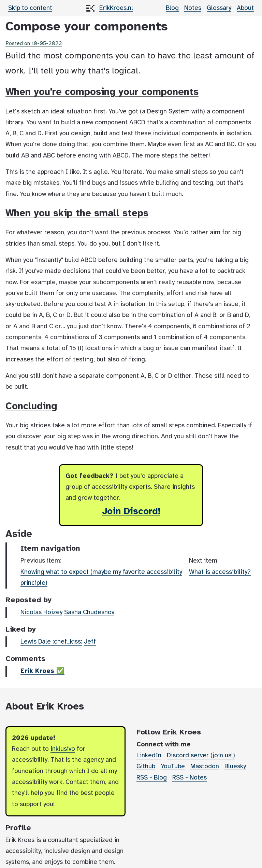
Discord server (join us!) (201, 756)
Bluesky (235, 767)
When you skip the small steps (77, 213)
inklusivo (63, 749)
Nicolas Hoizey (41, 612)
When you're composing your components (102, 92)
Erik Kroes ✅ (42, 671)
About (245, 8)
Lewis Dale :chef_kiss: (51, 642)
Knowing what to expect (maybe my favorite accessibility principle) (101, 578)
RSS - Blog (152, 778)
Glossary (219, 8)
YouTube (173, 767)
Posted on (34, 44)
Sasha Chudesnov (89, 612)
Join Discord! (131, 512)
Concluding (31, 407)
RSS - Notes (190, 778)
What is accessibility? (220, 572)
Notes (193, 8)
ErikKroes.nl (116, 8)
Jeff (90, 642)
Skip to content (30, 8)
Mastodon (205, 767)
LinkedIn (149, 756)
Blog (172, 8)
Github (146, 767)
